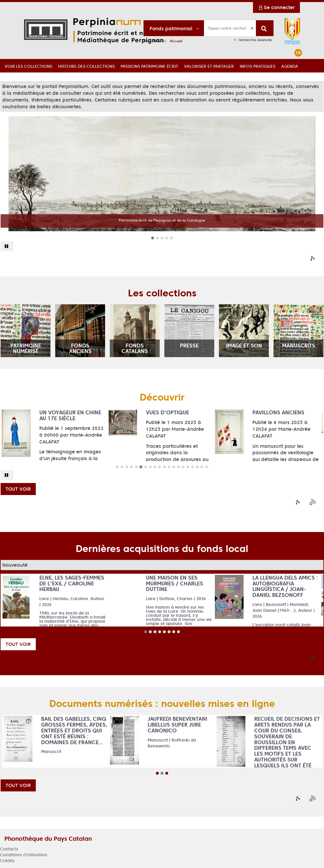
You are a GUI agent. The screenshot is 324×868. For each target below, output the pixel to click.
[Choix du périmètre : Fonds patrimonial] (174, 28)
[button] (28, 66)
